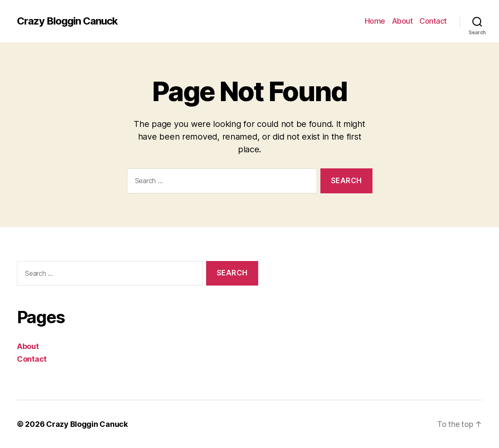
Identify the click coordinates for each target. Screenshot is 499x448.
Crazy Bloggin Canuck (67, 21)
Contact (433, 21)
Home (375, 21)
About (403, 21)
